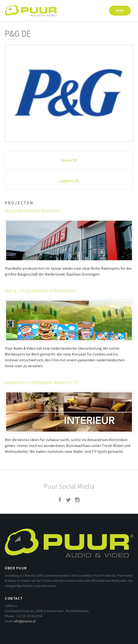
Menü (120, 11)
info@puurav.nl (25, 621)
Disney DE (69, 160)
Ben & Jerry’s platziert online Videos (40, 291)
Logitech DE (69, 181)
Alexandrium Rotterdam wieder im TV (42, 382)
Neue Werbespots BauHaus (32, 211)
